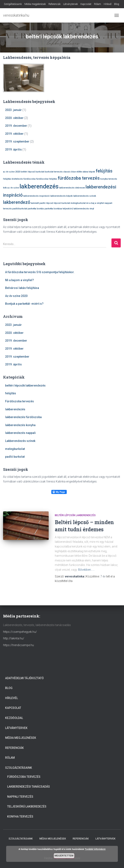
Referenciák (55, 4)
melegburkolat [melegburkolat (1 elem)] (78, 203)
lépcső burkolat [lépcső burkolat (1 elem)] (62, 203)
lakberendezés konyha (20, 425)
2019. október (14, 134)
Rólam (98, 4)
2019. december (16, 126)
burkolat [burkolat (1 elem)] (40, 172)
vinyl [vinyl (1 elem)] (92, 209)
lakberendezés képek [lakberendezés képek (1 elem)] (61, 196)
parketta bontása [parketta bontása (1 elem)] (53, 209)
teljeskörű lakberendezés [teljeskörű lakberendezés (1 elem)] (76, 209)
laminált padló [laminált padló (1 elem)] (38, 203)
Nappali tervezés (20, 797)
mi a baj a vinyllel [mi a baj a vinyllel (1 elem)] (95, 203)
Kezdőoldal (14, 718)
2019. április (13, 149)
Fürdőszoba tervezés (20, 401)
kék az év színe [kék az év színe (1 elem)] (11, 188)
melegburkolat (15, 449)
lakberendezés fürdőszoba (23, 417)
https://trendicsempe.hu (18, 645)
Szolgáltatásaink (13, 4)
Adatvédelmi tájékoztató (24, 678)
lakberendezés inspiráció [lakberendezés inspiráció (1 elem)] (36, 196)
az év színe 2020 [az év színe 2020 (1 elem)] (12, 172)
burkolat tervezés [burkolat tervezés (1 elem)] (54, 172)
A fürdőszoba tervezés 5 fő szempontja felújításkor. (40, 272)
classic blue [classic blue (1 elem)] (69, 172)
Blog (117, 4)
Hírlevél (108, 4)
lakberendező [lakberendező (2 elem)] (17, 202)
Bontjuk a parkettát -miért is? (24, 304)
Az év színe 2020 (16, 296)
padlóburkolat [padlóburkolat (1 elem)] (20, 209)
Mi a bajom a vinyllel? (20, 280)
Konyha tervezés (20, 817)
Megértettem (64, 856)
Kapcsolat (86, 4)
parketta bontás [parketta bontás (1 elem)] (36, 209)
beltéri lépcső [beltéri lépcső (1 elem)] (28, 172)
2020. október (14, 118)
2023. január (13, 110)
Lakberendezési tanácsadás (29, 787)
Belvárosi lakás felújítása (22, 288)
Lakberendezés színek (20, 441)
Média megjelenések (35, 4)
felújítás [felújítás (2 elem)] (104, 171)
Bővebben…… (86, 570)
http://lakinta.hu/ (14, 638)
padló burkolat (15, 457)
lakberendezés (15, 409)
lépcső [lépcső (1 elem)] (50, 203)
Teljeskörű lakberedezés (27, 806)
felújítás (11, 393)
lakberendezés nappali (20, 433)
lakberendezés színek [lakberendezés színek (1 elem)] (85, 196)
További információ (95, 849)
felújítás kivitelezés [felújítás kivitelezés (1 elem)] (13, 179)
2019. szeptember (17, 141)
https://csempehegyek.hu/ (20, 632)
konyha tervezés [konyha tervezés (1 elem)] (109, 179)
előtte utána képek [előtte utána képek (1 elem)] (86, 172)
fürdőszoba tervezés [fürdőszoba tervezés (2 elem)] (79, 178)
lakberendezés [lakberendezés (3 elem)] (39, 186)
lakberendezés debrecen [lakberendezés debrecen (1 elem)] (72, 188)
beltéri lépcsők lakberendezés (25, 386)
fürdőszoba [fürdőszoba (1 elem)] (29, 179)
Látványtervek (71, 4)
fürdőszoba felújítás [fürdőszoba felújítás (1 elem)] (47, 179)
